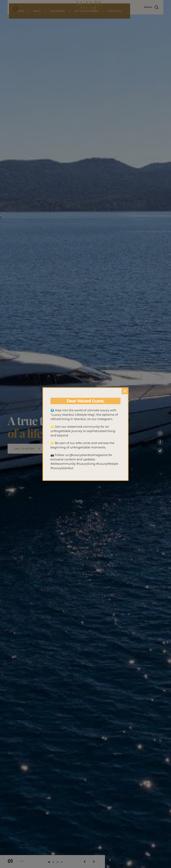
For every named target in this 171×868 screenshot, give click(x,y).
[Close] (125, 391)
